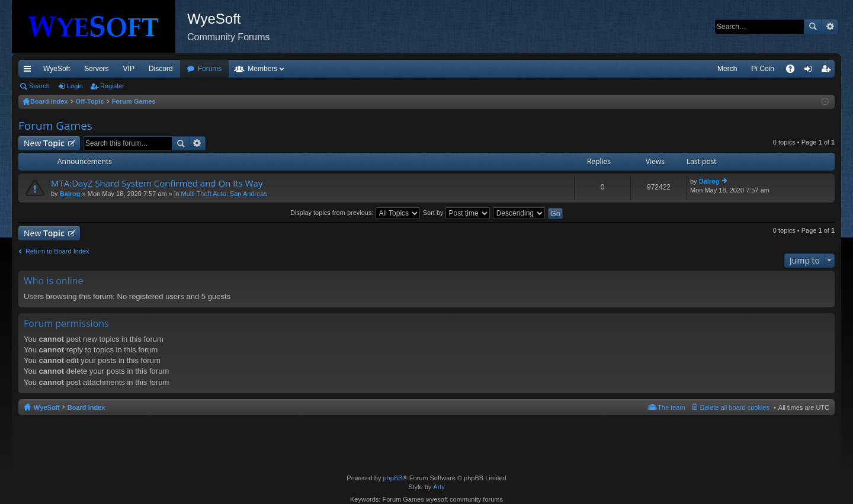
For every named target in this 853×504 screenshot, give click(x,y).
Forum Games (55, 126)
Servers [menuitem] (96, 69)
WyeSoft (57, 69)
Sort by (456, 213)
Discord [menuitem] (161, 69)
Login (75, 86)
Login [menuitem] (811, 71)
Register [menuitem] (828, 71)
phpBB (392, 478)
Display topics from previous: (355, 213)
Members (262, 69)
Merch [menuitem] (727, 69)
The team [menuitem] (671, 407)
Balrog (70, 194)
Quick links (30, 71)
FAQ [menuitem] (794, 71)
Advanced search (830, 27)
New (44, 143)
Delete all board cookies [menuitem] (735, 407)
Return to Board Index (57, 251)
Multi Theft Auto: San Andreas (224, 194)
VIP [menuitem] (129, 69)
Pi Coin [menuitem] (763, 69)
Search (813, 27)
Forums (210, 69)
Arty (439, 487)
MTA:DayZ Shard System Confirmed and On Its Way (157, 183)
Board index (86, 407)
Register (112, 86)
